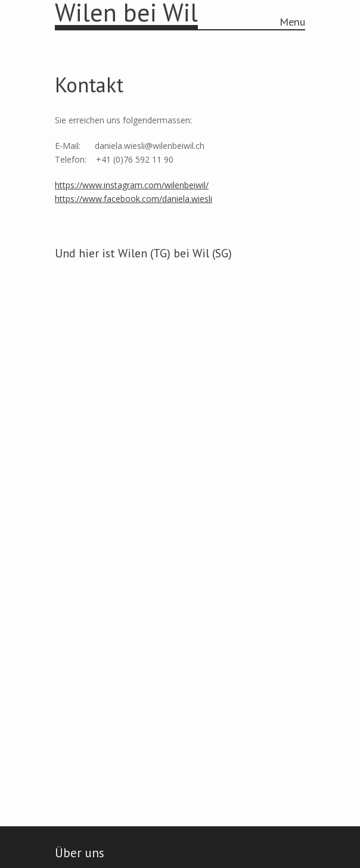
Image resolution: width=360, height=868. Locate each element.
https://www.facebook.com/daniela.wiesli (134, 199)
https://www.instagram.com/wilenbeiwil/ (132, 185)
